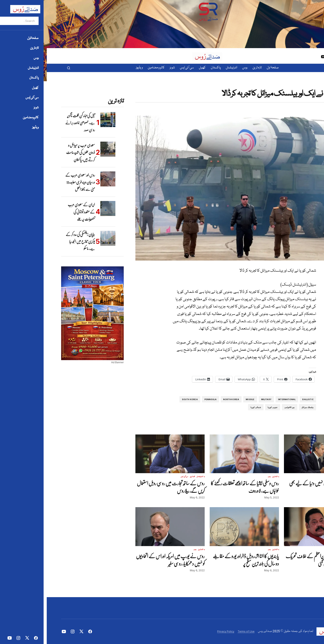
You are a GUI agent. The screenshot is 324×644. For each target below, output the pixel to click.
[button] (22, 68)
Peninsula (164, 399)
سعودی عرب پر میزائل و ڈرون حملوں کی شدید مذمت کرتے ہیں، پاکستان (34, 152)
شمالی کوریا (209, 407)
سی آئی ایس (138, 477)
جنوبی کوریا (226, 407)
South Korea (143, 399)
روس (223, 477)
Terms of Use (199, 631)
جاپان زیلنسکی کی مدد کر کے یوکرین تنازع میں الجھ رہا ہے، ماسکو (34, 241)
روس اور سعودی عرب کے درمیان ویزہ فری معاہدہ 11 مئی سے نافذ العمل (33, 182)
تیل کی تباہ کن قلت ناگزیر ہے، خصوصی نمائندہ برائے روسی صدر (33, 123)
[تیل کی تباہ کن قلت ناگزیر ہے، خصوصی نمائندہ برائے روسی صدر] (61, 120)
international (240, 399)
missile (203, 399)
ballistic (261, 399)
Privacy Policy (179, 631)
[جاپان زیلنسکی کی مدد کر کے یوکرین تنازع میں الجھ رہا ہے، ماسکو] (61, 238)
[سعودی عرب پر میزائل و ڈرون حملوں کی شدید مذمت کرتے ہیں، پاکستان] (61, 149)
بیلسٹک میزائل (261, 407)
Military (220, 399)
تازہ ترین (294, 86)
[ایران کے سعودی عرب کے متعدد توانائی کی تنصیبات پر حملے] (61, 208)
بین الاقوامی (243, 407)
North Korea (184, 399)
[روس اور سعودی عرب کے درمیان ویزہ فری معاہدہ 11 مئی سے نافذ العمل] (61, 179)
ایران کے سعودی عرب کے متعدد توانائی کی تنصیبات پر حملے (35, 212)
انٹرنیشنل (302, 86)
